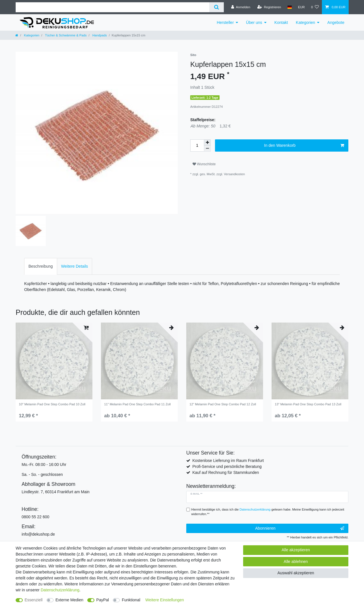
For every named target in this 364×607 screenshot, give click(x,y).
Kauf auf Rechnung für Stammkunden (226, 472)
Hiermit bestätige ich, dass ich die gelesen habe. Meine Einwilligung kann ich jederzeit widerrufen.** (268, 512)
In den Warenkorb (304, 146)
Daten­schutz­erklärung (60, 590)
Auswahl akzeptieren (296, 573)
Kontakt (281, 22)
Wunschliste (204, 164)
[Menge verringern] (207, 149)
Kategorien (305, 22)
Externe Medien (69, 600)
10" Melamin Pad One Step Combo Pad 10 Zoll (52, 404)
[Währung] (301, 7)
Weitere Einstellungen (165, 600)
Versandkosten (234, 174)
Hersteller (225, 22)
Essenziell (34, 600)
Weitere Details (75, 266)
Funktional (131, 600)
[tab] (41, 266)
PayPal (103, 600)
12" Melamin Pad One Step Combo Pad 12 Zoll (223, 404)
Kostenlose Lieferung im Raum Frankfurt (228, 461)
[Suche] (217, 7)
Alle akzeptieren (296, 550)
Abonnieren (300, 528)
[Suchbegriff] (112, 7)
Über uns (254, 22)
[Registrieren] (269, 7)
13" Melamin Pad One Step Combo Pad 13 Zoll (308, 404)
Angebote (336, 22)
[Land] (289, 7)
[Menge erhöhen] (207, 143)
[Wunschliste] (315, 7)
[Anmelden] (241, 7)
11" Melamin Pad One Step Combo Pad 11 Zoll (137, 404)
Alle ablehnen (296, 561)
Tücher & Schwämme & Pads (65, 35)
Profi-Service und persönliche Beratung (227, 466)
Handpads (99, 35)
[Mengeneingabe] (197, 145)
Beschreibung (41, 266)
